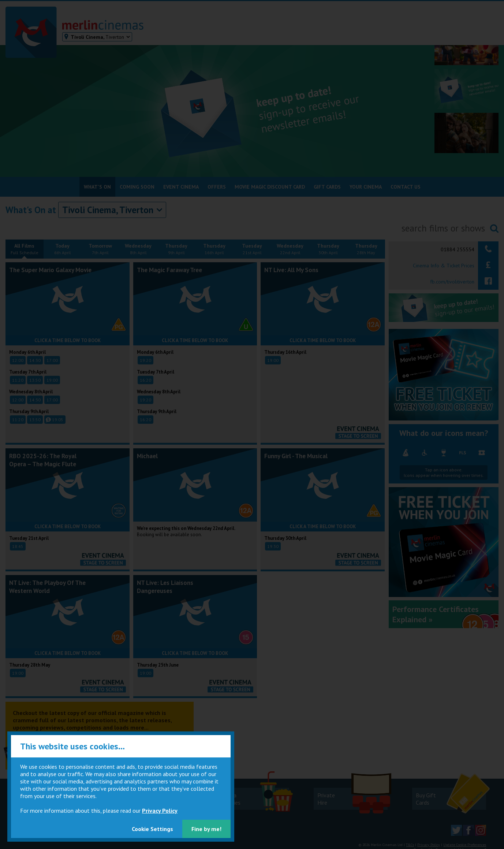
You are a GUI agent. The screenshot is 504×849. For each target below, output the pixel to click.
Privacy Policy (160, 811)
